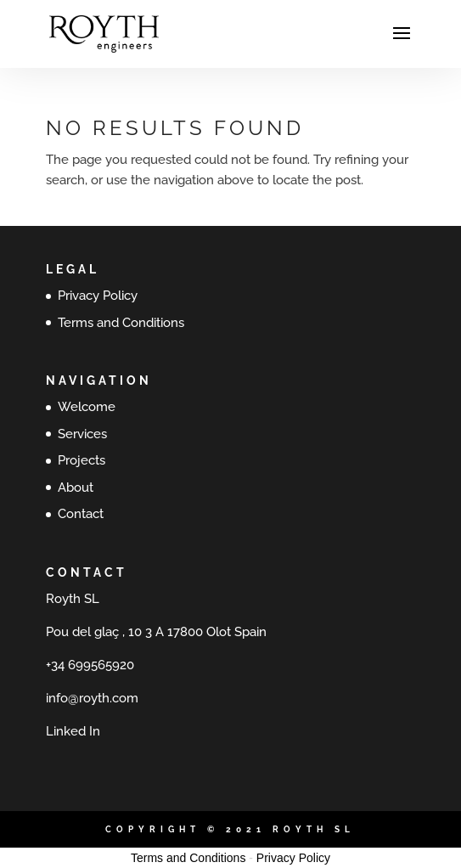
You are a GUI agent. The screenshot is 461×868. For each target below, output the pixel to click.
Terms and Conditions (121, 323)
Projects (82, 460)
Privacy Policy (98, 296)
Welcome (87, 407)
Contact (81, 514)
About (76, 488)
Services (82, 434)
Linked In (73, 731)
